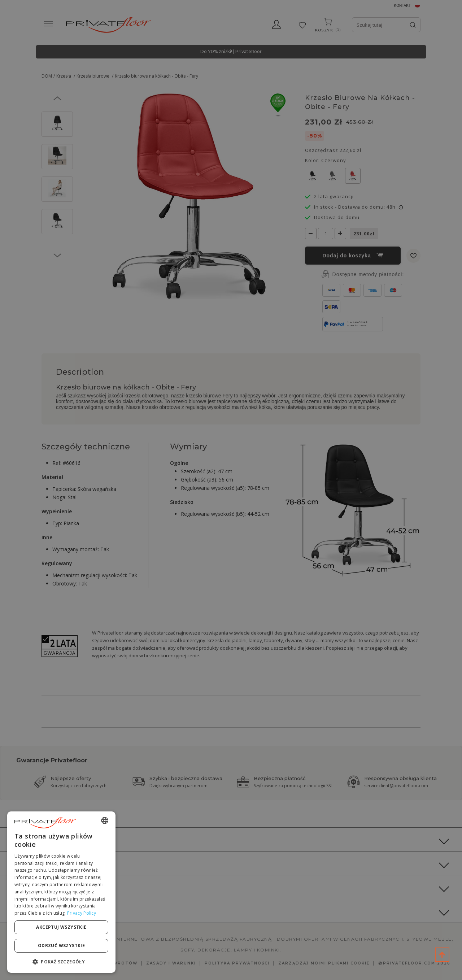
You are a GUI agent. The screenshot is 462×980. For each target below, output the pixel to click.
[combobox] (105, 820)
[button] (61, 961)
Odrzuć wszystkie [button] (61, 946)
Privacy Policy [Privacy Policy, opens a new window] (82, 913)
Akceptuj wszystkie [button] (61, 927)
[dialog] (61, 892)
